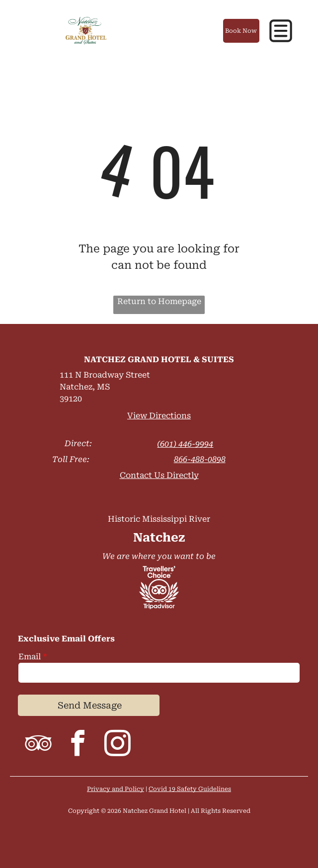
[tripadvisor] (38, 745)
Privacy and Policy (116, 789)
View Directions (159, 416)
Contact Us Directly (159, 475)
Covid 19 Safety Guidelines (190, 789)
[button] (281, 31)
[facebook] (78, 745)
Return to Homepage (159, 301)
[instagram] (117, 745)
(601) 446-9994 (185, 444)
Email (30, 657)
